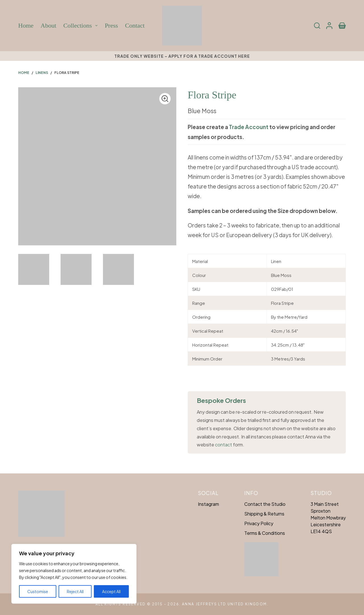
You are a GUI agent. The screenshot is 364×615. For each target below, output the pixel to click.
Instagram (208, 504)
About (48, 25)
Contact (135, 25)
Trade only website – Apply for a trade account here (182, 56)
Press (111, 25)
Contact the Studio (265, 504)
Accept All (111, 591)
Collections (81, 25)
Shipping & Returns (264, 514)
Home (26, 25)
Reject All (75, 591)
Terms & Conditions (265, 533)
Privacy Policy (259, 523)
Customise (38, 591)
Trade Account (249, 127)
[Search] (317, 26)
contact (224, 445)
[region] (74, 574)
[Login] (329, 26)
